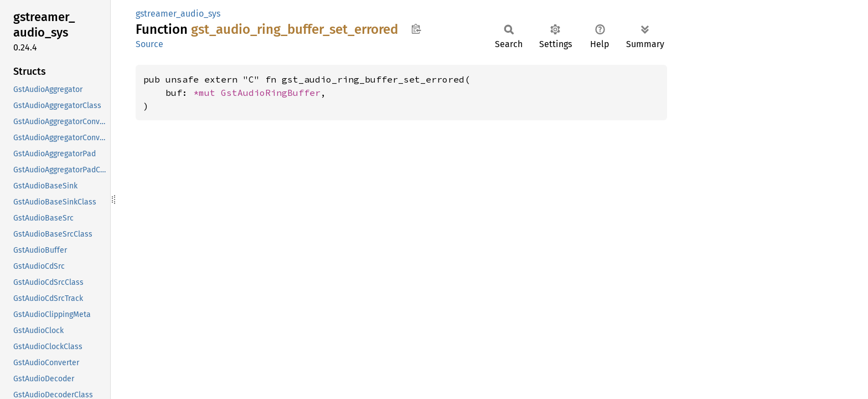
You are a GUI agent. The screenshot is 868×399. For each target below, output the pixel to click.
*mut (207, 93)
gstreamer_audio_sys (178, 14)
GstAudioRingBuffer (271, 93)
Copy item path (416, 29)
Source (149, 44)
